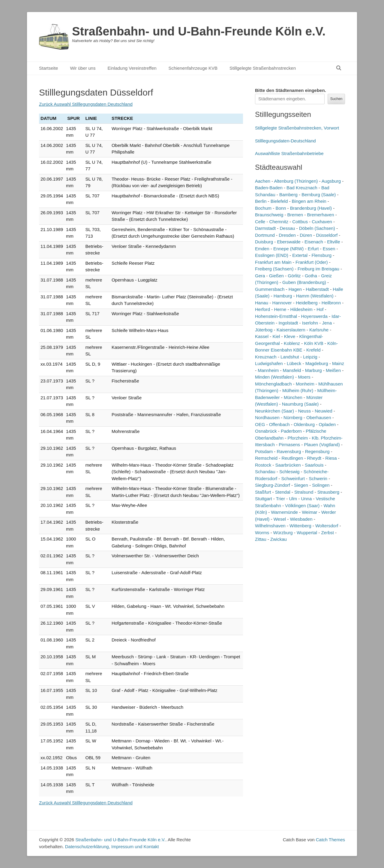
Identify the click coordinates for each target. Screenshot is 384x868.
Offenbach (279, 424)
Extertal (300, 255)
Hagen (295, 289)
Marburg (313, 370)
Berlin (261, 201)
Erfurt (313, 249)
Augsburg (331, 181)
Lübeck (294, 363)
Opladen (327, 424)
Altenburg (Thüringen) (296, 181)
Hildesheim (301, 309)
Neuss (304, 411)
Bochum (263, 208)
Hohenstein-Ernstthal (276, 316)
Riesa (331, 458)
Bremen (295, 215)
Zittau (261, 539)
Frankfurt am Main (273, 262)
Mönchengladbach (273, 384)
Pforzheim (298, 438)
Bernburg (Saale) (319, 195)
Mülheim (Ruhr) (298, 390)
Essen (329, 249)
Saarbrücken (288, 465)
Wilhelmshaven (270, 526)
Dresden (287, 235)
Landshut (290, 357)
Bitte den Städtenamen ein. (291, 90)
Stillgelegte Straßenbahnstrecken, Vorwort (297, 128)
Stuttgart (264, 499)
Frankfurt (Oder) (312, 262)
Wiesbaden (301, 519)
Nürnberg (293, 417)
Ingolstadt (288, 323)
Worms (262, 533)
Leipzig (310, 357)
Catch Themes (330, 840)
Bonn (281, 208)
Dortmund (265, 235)
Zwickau (279, 539)
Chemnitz (279, 222)
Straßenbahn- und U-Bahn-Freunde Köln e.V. (199, 31)
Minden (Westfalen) (274, 377)
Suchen (336, 99)
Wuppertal (307, 533)
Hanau (262, 303)
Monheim (305, 384)
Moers (304, 377)
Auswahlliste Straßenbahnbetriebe (289, 153)
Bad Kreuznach (302, 188)
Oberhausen (319, 417)
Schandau (265, 472)
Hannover (282, 303)
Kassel (262, 336)
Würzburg (283, 533)
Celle (260, 222)
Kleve (290, 336)
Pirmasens (289, 445)
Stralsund (304, 492)
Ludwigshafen (269, 363)
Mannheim (268, 370)
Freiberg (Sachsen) (274, 269)
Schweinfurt (293, 478)
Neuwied (323, 411)
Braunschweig (269, 215)
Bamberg (288, 195)
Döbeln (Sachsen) (317, 228)
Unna (306, 499)
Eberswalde (289, 242)
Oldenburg (304, 424)
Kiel (276, 336)
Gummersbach (270, 289)
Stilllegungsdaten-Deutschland (285, 141)
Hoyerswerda (314, 316)
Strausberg (328, 492)
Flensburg (321, 255)
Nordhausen (267, 417)
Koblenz (292, 343)
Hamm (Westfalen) (315, 296)
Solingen (321, 485)
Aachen (263, 181)
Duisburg (264, 242)
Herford (262, 309)
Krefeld (313, 350)
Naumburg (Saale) (300, 404)
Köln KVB (313, 343)
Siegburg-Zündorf (273, 485)
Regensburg (317, 451)
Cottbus (300, 222)
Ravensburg (289, 451)
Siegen (301, 485)
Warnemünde (284, 512)
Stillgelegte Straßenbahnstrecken (263, 68)
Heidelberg (307, 303)
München (293, 397)
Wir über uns (83, 68)
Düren (306, 235)
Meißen (333, 370)
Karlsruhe (319, 330)
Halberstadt (317, 289)
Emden (262, 249)
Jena (327, 323)
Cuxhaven (322, 222)
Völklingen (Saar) (302, 506)
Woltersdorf (327, 526)
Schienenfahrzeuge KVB (193, 68)
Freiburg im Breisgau (318, 269)
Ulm (293, 499)
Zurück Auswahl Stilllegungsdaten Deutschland (86, 104)
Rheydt (314, 458)
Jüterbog (264, 330)
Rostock (263, 465)
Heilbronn (331, 303)
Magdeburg (317, 363)
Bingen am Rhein (309, 201)
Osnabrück (266, 431)
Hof (320, 309)
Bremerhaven (320, 215)
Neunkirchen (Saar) (274, 411)
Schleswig (289, 472)
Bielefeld (279, 201)
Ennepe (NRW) (288, 249)
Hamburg (283, 296)
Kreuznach (266, 357)
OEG (260, 424)
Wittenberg (300, 526)
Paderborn (291, 431)
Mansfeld (292, 370)
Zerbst (327, 533)
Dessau (288, 228)
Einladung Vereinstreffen (132, 68)
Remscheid (266, 458)
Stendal (283, 492)
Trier (280, 499)
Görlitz (294, 276)
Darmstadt (265, 228)
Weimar (309, 512)
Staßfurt (263, 492)
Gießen (276, 276)
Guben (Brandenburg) (304, 282)
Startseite (48, 68)
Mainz (338, 363)
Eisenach (314, 242)
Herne (280, 309)
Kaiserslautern (291, 330)
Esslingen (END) (272, 255)
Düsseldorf (327, 235)
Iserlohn (310, 323)
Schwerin (318, 478)
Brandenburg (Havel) (311, 208)
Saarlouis (314, 465)
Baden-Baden (269, 188)
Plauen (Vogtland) (322, 445)
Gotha (311, 276)
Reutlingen (292, 458)
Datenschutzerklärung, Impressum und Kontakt (112, 847)
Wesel (280, 519)
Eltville (333, 242)
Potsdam (264, 451)
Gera (260, 276)
